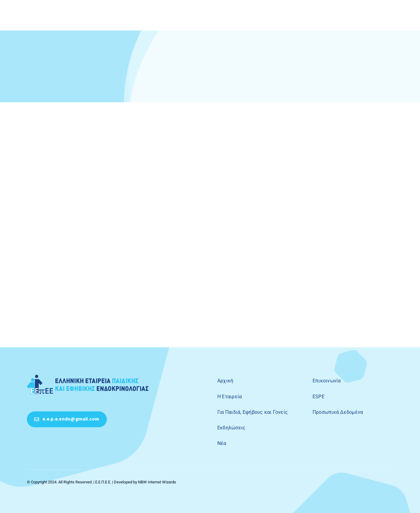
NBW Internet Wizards (157, 482)
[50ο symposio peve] (88, 377)
